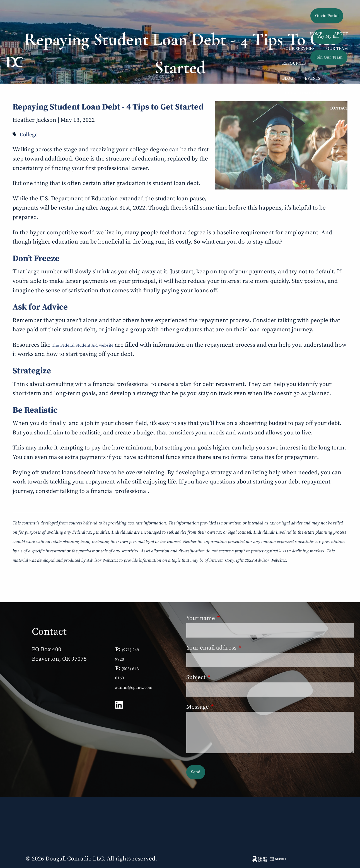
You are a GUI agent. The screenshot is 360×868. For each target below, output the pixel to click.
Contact (339, 108)
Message (226, 707)
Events (313, 78)
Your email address (240, 648)
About (341, 34)
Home (316, 34)
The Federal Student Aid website (83, 345)
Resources (294, 63)
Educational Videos (305, 93)
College (29, 135)
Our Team (337, 49)
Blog (288, 78)
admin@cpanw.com (134, 688)
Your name (229, 618)
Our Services (300, 49)
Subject (225, 677)
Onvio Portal (327, 16)
